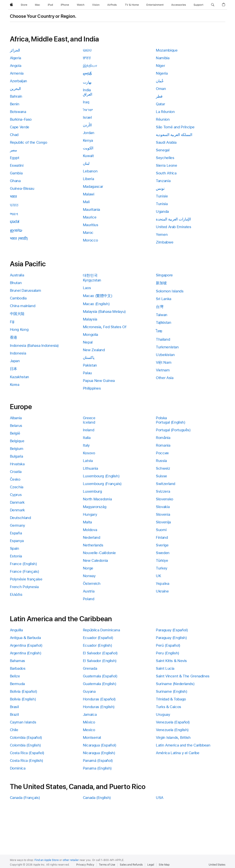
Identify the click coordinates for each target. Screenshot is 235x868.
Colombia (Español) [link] (26, 737)
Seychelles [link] (165, 158)
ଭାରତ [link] (87, 50)
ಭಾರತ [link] (15, 222)
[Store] (24, 5)
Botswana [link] (18, 112)
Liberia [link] (88, 179)
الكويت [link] (88, 148)
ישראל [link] (88, 110)
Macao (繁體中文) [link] (98, 296)
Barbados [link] (18, 668)
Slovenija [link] (163, 522)
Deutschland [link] (20, 518)
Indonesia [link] (18, 353)
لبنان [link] (86, 163)
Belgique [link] (17, 441)
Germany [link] (17, 525)
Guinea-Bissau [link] (22, 188)
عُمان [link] (160, 81)
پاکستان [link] (89, 358)
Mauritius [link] (91, 225)
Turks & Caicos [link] (169, 707)
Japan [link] (15, 361)
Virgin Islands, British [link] (173, 737)
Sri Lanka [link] (164, 299)
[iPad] (50, 5)
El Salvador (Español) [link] (100, 653)
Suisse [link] (161, 476)
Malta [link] (87, 522)
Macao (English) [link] (96, 304)
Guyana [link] (89, 691)
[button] (213, 5)
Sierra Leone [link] (167, 165)
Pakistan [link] (90, 365)
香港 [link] (14, 337)
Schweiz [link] (163, 468)
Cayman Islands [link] (23, 722)
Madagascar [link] (93, 186)
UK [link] (158, 576)
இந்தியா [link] (90, 66)
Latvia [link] (88, 461)
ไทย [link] (159, 331)
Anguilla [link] (16, 630)
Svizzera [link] (163, 491)
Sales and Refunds (131, 865)
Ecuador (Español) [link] (98, 638)
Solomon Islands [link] (170, 291)
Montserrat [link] (92, 737)
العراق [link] (88, 94)
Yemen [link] (162, 234)
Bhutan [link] (16, 283)
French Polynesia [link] (24, 587)
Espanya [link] (17, 541)
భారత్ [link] (87, 74)
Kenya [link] (88, 140)
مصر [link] (13, 150)
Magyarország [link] (95, 507)
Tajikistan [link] (163, 322)
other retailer (71, 860)
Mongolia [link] (90, 335)
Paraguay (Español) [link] (172, 630)
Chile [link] (14, 730)
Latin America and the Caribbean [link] (183, 745)
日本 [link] (14, 369)
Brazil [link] (14, 714)
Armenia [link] (17, 73)
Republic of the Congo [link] (29, 142)
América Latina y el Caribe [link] (178, 753)
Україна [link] (163, 583)
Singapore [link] (164, 275)
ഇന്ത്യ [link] (16, 230)
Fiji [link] (12, 322)
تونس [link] (160, 188)
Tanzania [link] (163, 181)
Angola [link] (16, 66)
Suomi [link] (161, 530)
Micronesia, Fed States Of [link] (105, 327)
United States (217, 865)
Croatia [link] (16, 472)
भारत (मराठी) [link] (19, 238)
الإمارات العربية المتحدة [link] (173, 219)
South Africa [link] (166, 173)
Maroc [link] (88, 233)
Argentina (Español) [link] (26, 645)
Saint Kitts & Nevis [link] (171, 661)
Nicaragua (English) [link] (99, 753)
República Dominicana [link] (101, 630)
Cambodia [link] (18, 298)
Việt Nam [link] (164, 362)
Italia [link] (87, 438)
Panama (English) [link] (97, 768)
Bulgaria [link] (16, 456)
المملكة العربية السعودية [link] (174, 135)
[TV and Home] (132, 5)
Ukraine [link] (162, 591)
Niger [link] (160, 66)
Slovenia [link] (163, 514)
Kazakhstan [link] (19, 377)
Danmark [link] (17, 502)
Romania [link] (163, 445)
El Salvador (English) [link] (100, 661)
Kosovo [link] (89, 453)
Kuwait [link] (88, 156)
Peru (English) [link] (168, 653)
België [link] (15, 433)
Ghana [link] (15, 181)
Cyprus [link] (16, 495)
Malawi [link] (89, 194)
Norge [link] (88, 568)
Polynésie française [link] (26, 579)
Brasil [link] (14, 707)
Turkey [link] (162, 568)
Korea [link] (15, 385)
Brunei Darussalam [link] (26, 290)
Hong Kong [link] (19, 329)
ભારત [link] (14, 214)
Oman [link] (161, 89)
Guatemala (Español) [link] (100, 676)
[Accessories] (179, 5)
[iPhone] (65, 5)
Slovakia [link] (163, 507)
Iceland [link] (89, 422)
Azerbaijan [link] (18, 81)
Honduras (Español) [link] (99, 699)
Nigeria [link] (162, 73)
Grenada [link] (90, 668)
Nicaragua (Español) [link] (100, 745)
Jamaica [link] (90, 714)
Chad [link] (14, 135)
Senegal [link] (163, 150)
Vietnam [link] (163, 370)
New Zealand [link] (94, 350)
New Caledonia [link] (95, 560)
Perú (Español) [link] (168, 645)
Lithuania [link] (90, 468)
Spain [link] (15, 548)
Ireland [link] (88, 430)
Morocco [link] (90, 240)
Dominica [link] (18, 768)
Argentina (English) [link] (26, 653)
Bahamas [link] (17, 661)
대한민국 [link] (90, 275)
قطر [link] (159, 96)
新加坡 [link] (161, 283)
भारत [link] (13, 197)
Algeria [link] (15, 58)
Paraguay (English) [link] (171, 638)
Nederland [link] (92, 537)
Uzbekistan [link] (165, 355)
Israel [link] (87, 117)
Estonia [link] (16, 556)
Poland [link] (89, 599)
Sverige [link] (162, 545)
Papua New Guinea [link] (99, 381)
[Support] (199, 5)
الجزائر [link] (15, 50)
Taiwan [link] (162, 315)
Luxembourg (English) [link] (101, 476)
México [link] (89, 722)
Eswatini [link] (17, 165)
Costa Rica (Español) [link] (27, 753)
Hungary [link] (90, 514)
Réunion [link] (163, 119)
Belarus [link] (16, 426)
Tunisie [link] (162, 196)
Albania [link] (16, 418)
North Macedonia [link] (97, 499)
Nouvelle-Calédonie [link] (99, 553)
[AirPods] (112, 5)
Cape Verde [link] (20, 127)
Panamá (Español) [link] (98, 761)
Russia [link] (161, 461)
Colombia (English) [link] (25, 745)
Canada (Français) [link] (25, 798)
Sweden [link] (163, 553)
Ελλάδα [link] (16, 594)
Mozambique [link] (167, 50)
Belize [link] (15, 676)
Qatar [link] (160, 104)
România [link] (163, 438)
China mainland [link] (23, 306)
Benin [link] (15, 104)
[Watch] (81, 5)
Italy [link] (86, 445)
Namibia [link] (163, 58)
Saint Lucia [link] (165, 668)
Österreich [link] (92, 583)
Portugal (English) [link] (170, 422)
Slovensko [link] (165, 499)
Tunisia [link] (162, 204)
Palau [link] (87, 373)
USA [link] (160, 798)
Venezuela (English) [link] (172, 730)
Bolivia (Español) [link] (24, 691)
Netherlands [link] (93, 545)
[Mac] (37, 5)
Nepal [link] (88, 342)
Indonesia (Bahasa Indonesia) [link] (34, 345)
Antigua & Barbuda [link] (25, 638)
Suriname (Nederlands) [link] (175, 684)
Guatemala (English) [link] (100, 684)
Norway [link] (89, 576)
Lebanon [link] (90, 171)
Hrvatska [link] (17, 464)
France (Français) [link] (25, 571)
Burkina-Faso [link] (21, 119)
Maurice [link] (90, 217)
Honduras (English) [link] (99, 707)
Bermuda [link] (17, 684)
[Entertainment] (155, 5)
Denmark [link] (17, 510)
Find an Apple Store (47, 860)
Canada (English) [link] (97, 798)
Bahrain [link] (16, 96)
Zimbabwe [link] (165, 242)
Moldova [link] (90, 530)
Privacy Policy (85, 865)
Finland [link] (162, 537)
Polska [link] (161, 418)
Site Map (164, 865)
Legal (151, 865)
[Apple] (11, 5)
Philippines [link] (92, 388)
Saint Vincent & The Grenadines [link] (183, 676)
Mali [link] (86, 202)
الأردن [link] (87, 125)
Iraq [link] (86, 102)
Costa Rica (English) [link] (27, 761)
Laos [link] (87, 288)
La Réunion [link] (165, 112)
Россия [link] (162, 453)
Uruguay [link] (163, 714)
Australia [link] (17, 275)
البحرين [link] (15, 89)
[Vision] (96, 5)
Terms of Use (107, 865)
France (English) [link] (23, 564)
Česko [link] (15, 479)
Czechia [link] (17, 487)
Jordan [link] (89, 133)
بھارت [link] (87, 82)
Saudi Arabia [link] (166, 142)
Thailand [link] (163, 339)
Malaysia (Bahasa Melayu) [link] (104, 311)
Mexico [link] (89, 730)
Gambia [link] (16, 173)
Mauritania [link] (91, 209)
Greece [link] (89, 418)
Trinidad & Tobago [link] (171, 699)
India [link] (87, 90)
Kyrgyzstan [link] (92, 280)
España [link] (16, 533)
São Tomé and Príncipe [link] (175, 127)
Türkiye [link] (162, 560)
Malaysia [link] (90, 319)
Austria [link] (89, 591)
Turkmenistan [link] (167, 347)
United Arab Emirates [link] (174, 227)
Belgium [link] (17, 449)
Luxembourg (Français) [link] (102, 484)
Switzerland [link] (166, 484)
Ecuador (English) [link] (97, 645)
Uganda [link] (162, 211)
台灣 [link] (159, 307)
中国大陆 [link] (17, 314)
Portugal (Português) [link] (173, 430)
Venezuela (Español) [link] (173, 722)
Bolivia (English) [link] (23, 699)
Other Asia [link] (165, 378)
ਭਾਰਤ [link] (87, 58)
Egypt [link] (15, 158)
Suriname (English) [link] (171, 691)
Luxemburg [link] (92, 491)
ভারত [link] (14, 205)
